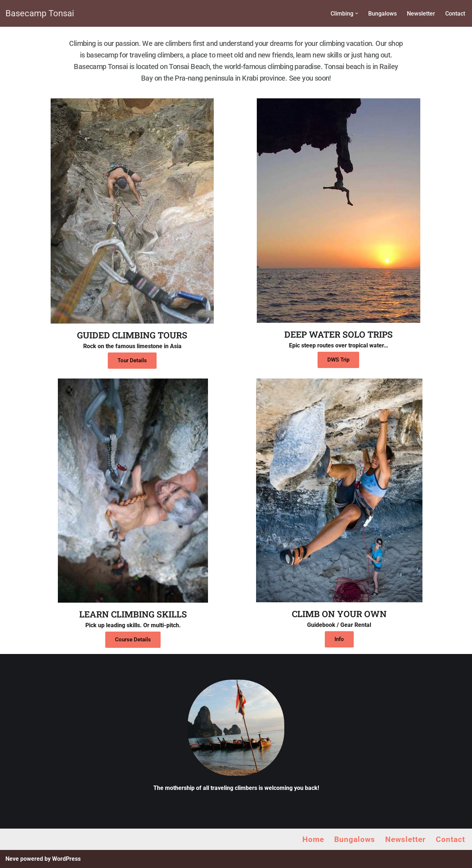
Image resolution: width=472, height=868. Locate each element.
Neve (12, 859)
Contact (455, 14)
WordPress (66, 859)
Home (313, 839)
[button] (357, 13)
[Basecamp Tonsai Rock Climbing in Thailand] (40, 13)
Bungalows (382, 14)
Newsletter (421, 14)
